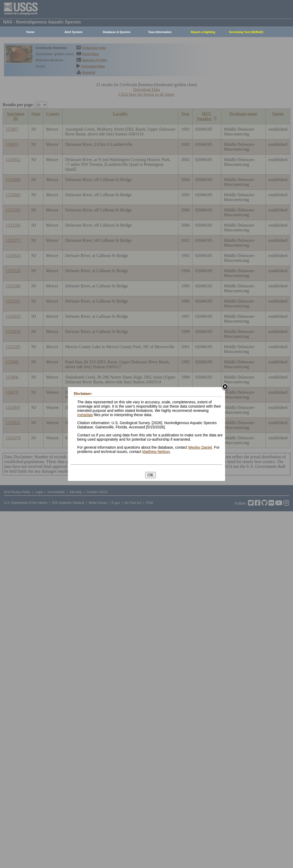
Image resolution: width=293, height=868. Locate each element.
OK (150, 475)
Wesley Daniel (200, 447)
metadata (85, 415)
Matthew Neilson (156, 452)
